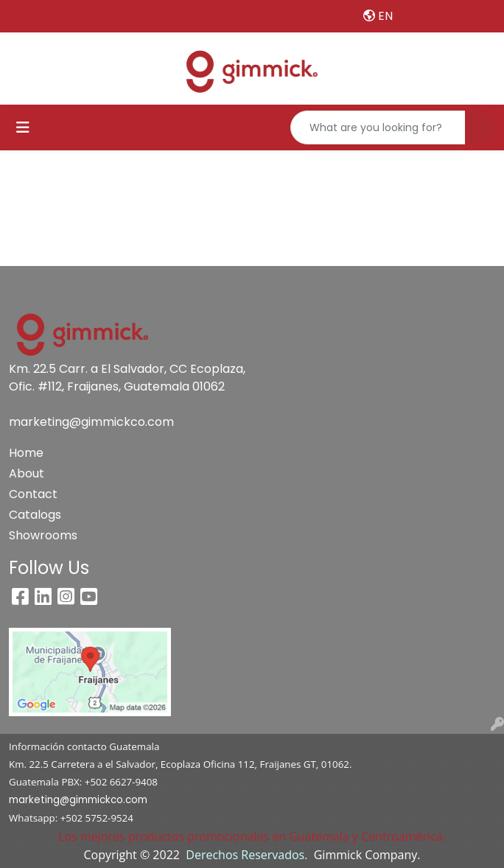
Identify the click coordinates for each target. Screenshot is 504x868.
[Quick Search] (378, 127)
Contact (33, 494)
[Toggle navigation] (23, 127)
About (27, 473)
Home (26, 453)
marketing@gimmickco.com (91, 422)
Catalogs (35, 515)
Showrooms (43, 535)
